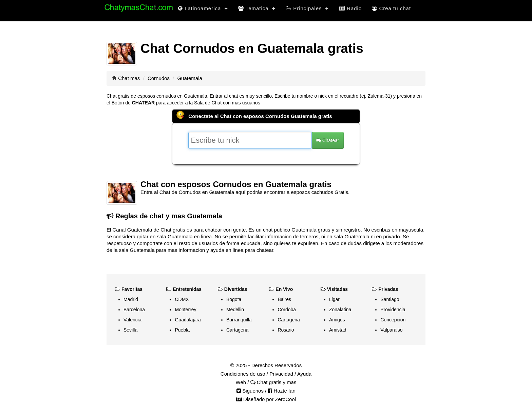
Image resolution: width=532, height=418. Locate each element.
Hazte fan (281, 391)
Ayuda (304, 374)
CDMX (182, 299)
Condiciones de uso (243, 374)
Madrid (131, 299)
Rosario (286, 330)
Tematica (257, 8)
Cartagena (237, 330)
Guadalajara (188, 320)
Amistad (338, 330)
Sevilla (130, 330)
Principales (307, 8)
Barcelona (134, 310)
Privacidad (281, 374)
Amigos (337, 320)
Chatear (328, 140)
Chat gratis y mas (273, 382)
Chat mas (129, 78)
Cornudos (159, 78)
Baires (284, 299)
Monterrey (185, 310)
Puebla (182, 330)
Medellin (235, 310)
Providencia (393, 310)
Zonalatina (340, 310)
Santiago (390, 299)
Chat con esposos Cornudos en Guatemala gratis (236, 184)
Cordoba (287, 310)
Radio (350, 8)
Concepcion (393, 320)
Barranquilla (239, 320)
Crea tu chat (391, 8)
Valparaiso (391, 330)
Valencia (132, 320)
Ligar (334, 299)
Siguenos (250, 391)
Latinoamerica (203, 8)
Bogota (234, 299)
